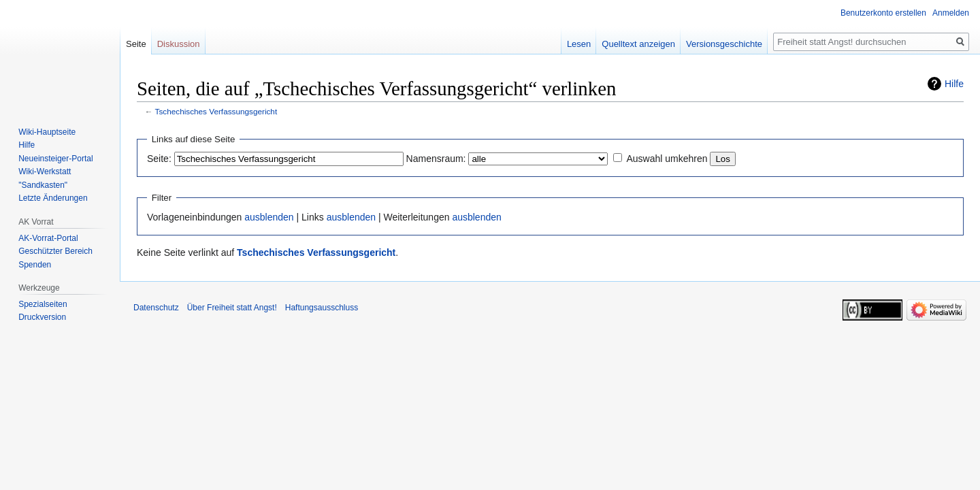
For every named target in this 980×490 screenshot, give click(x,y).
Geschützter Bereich (55, 251)
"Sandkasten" (43, 185)
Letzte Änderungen (53, 198)
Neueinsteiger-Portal (55, 159)
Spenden (35, 265)
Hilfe (954, 84)
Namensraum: (436, 159)
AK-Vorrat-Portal (48, 238)
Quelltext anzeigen (638, 44)
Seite (136, 44)
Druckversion (42, 317)
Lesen (579, 44)
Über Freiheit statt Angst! (232, 308)
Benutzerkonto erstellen (883, 13)
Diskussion (179, 44)
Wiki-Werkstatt (45, 171)
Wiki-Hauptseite (47, 132)
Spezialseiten (43, 304)
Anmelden (951, 13)
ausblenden (269, 217)
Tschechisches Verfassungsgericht (216, 111)
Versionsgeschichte (724, 44)
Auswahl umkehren (667, 159)
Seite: (159, 159)
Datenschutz (156, 308)
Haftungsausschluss (322, 308)
